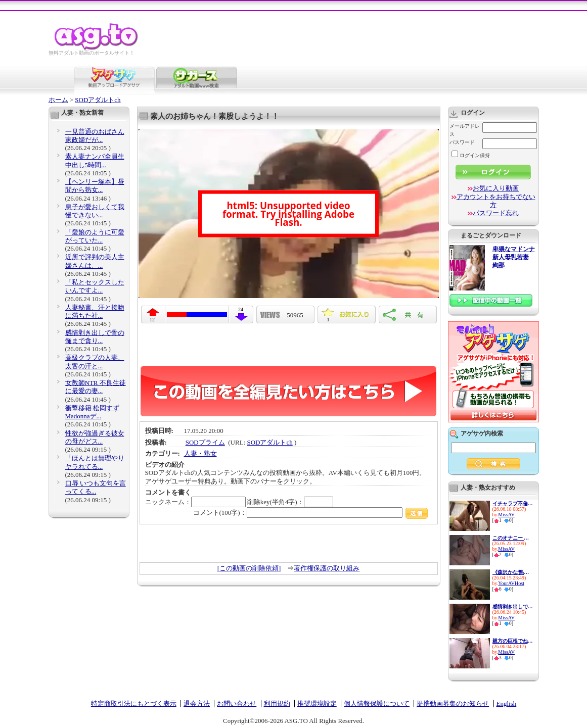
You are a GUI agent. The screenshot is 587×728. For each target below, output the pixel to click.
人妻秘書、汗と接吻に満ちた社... (95, 311)
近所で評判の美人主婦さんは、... (95, 261)
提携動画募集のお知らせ (453, 703)
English (507, 703)
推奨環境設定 (317, 703)
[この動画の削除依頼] (249, 568)
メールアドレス (465, 130)
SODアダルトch (98, 100)
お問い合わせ (237, 703)
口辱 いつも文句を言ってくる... (96, 487)
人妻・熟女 (200, 453)
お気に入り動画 (496, 188)
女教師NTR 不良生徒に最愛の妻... (96, 387)
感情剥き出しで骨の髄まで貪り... (95, 337)
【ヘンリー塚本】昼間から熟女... (95, 186)
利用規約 (277, 703)
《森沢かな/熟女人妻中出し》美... (513, 572)
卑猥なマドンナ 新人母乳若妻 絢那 (514, 257)
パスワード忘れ (496, 213)
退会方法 (197, 703)
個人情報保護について (377, 703)
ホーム (58, 100)
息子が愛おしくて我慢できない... (95, 211)
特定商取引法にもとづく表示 (134, 703)
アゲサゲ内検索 (482, 433)
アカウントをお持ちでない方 (496, 201)
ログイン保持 (471, 155)
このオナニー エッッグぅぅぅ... (513, 538)
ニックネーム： (195, 502)
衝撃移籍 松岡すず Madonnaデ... (92, 412)
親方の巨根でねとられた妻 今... (513, 641)
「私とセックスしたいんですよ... (95, 286)
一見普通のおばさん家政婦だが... (95, 136)
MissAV (506, 515)
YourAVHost (511, 583)
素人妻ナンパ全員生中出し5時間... (95, 160)
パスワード (462, 142)
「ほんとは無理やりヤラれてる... (95, 462)
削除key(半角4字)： (290, 502)
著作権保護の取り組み (327, 568)
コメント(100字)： (311, 513)
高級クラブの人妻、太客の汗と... (95, 361)
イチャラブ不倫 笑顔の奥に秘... (513, 503)
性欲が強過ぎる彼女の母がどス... (95, 437)
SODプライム (205, 442)
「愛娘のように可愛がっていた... (95, 236)
